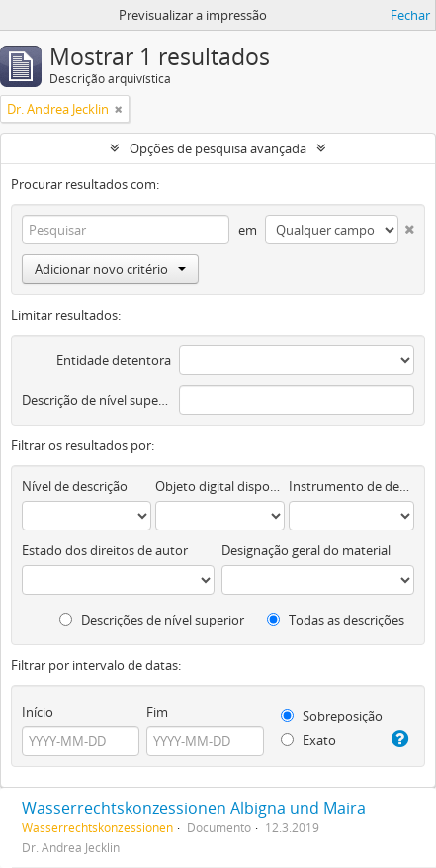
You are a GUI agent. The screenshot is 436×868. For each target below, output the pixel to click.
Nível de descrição (75, 486)
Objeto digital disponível (220, 486)
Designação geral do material (306, 550)
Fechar (410, 15)
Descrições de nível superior (152, 620)
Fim (157, 712)
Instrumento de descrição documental (351, 486)
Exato (308, 740)
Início (38, 712)
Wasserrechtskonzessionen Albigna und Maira (194, 808)
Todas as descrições (336, 620)
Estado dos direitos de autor (105, 550)
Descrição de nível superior (96, 400)
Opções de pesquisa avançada (218, 148)
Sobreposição (332, 716)
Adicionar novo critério (110, 269)
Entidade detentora (114, 360)
